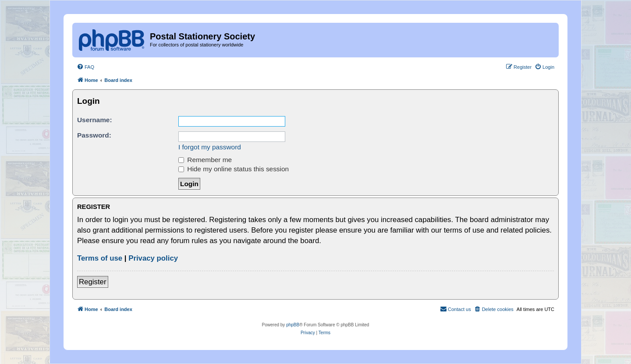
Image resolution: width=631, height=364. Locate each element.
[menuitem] (85, 67)
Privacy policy (153, 258)
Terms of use (100, 258)
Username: (95, 120)
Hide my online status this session (234, 169)
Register (93, 282)
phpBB (293, 325)
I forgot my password (210, 147)
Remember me (205, 160)
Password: (94, 135)
